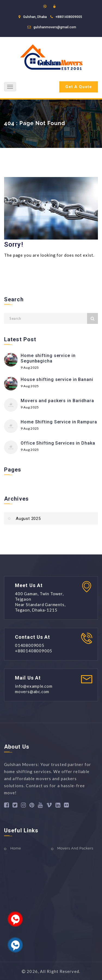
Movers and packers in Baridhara (57, 401)
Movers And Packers (75, 848)
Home (16, 848)
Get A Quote (79, 87)
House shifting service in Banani (57, 379)
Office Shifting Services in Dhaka (58, 443)
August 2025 (28, 519)
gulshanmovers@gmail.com (55, 27)
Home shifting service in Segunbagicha (48, 358)
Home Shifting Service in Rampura (59, 422)
